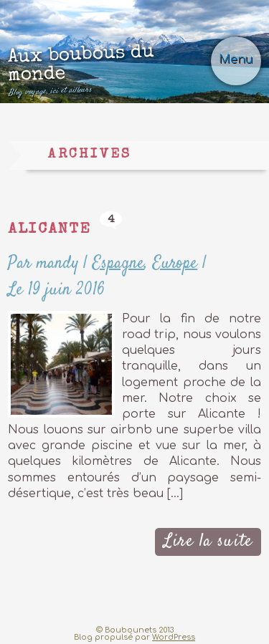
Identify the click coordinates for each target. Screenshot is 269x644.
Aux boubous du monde (112, 70)
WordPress (174, 637)
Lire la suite (208, 541)
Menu (236, 59)
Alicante (49, 230)
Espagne (118, 263)
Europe (175, 263)
